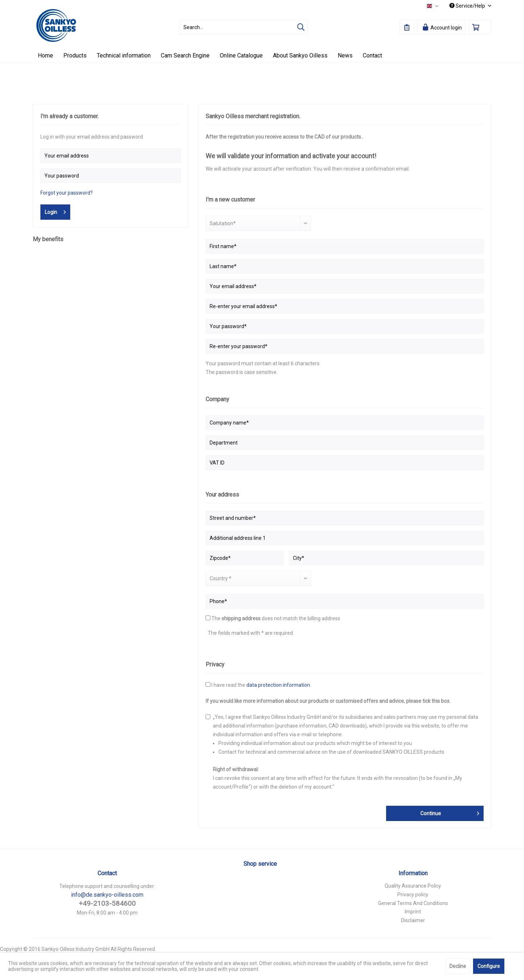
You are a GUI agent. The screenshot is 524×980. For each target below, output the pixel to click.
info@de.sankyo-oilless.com (107, 895)
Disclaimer (413, 920)
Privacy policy (413, 895)
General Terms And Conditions (413, 903)
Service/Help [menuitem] (468, 6)
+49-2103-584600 (107, 903)
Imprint (413, 912)
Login (55, 211)
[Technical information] (124, 55)
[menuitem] (244, 27)
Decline (458, 966)
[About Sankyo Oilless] (300, 55)
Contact (107, 873)
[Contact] (372, 55)
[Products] (75, 55)
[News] (345, 55)
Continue (450, 812)
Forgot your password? (67, 193)
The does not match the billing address (276, 618)
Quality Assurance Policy (413, 886)
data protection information (278, 685)
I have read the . (261, 685)
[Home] (45, 55)
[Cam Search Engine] (185, 55)
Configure (489, 966)
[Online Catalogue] (241, 55)
